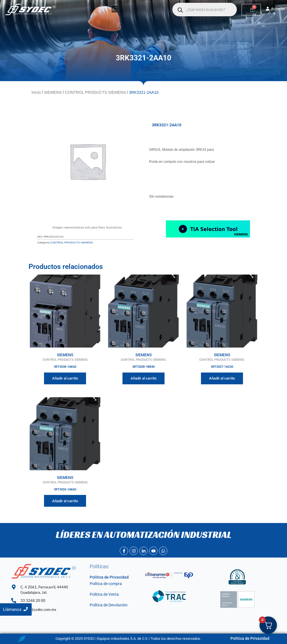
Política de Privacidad (107, 577)
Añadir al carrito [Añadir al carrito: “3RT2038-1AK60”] (65, 377)
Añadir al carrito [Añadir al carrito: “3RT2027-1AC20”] (222, 377)
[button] (114, 10)
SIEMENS (53, 92)
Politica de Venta (103, 594)
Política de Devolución (107, 605)
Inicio (36, 92)
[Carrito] (251, 10)
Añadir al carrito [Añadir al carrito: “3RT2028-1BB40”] (143, 377)
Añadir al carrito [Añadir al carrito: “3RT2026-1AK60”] (65, 500)
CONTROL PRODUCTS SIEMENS (95, 92)
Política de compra (104, 583)
